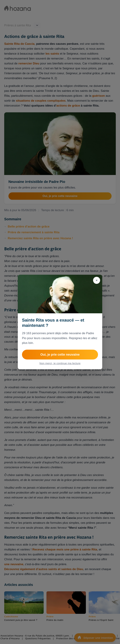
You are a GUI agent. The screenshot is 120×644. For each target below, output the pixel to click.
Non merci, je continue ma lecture (60, 363)
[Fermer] (97, 280)
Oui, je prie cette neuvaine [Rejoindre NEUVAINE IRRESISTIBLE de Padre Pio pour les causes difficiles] (60, 355)
